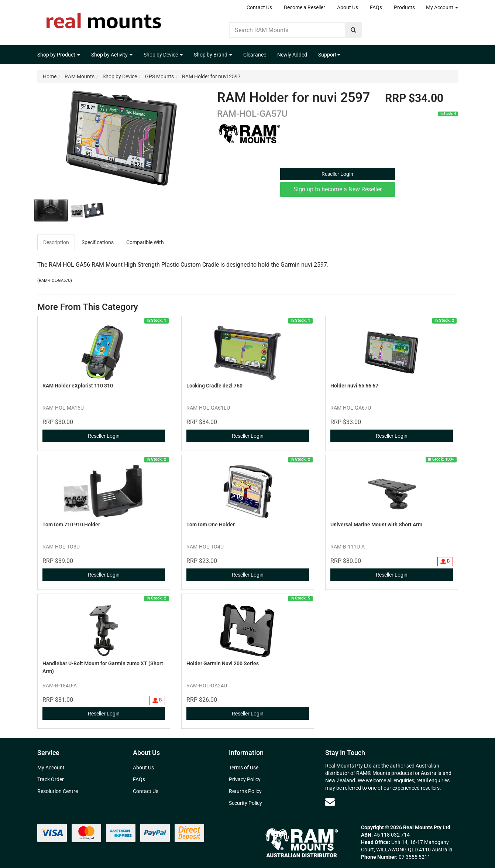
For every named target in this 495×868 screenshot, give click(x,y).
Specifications (98, 242)
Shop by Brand (213, 55)
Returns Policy (245, 791)
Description (56, 242)
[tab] (56, 242)
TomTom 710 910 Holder (71, 524)
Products (404, 7)
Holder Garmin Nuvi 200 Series (223, 663)
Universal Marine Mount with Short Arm (376, 524)
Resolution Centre (58, 791)
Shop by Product (59, 55)
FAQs (376, 7)
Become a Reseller (305, 7)
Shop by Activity (112, 55)
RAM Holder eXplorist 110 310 (78, 386)
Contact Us (259, 7)
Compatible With (145, 242)
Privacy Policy (245, 779)
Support (329, 55)
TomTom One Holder (211, 524)
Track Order (51, 779)
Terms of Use (244, 768)
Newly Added (292, 55)
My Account (442, 7)
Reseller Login (337, 174)
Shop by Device (163, 55)
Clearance (255, 55)
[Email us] (330, 802)
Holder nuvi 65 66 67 (354, 386)
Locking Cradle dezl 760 (214, 386)
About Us (348, 7)
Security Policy (245, 803)
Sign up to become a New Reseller (338, 189)
